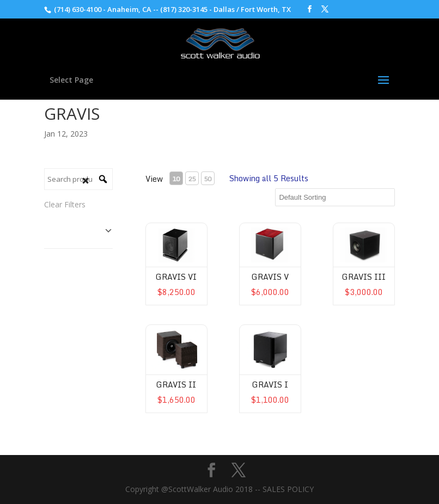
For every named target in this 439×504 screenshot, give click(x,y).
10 (176, 179)
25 (192, 179)
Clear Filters (65, 204)
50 (208, 179)
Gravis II (176, 385)
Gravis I (270, 385)
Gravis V (270, 277)
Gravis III (364, 277)
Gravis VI (176, 277)
